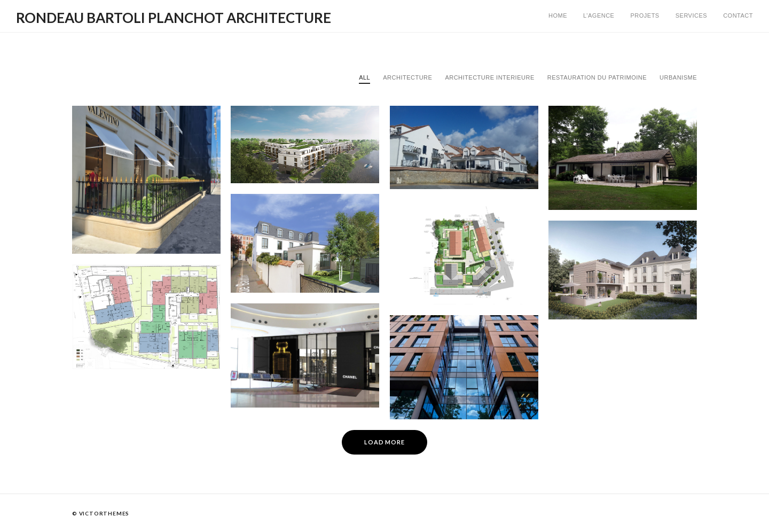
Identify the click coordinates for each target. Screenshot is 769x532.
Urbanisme (678, 77)
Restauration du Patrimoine (597, 77)
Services (691, 15)
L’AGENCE (599, 15)
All (364, 77)
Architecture (407, 77)
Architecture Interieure (489, 77)
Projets (645, 15)
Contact (738, 15)
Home (558, 15)
